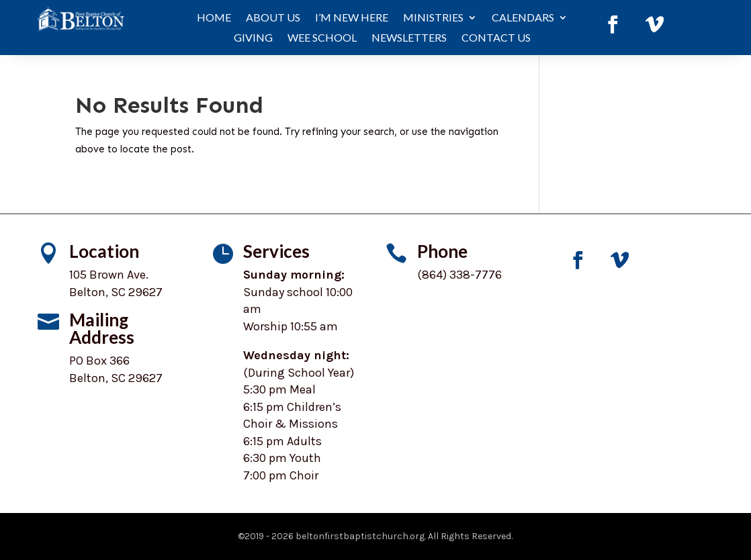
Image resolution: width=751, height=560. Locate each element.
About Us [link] (273, 18)
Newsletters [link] (409, 38)
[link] (613, 25)
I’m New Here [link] (352, 18)
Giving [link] (253, 38)
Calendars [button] (523, 18)
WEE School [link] (322, 38)
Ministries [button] (433, 18)
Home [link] (214, 18)
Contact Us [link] (496, 38)
